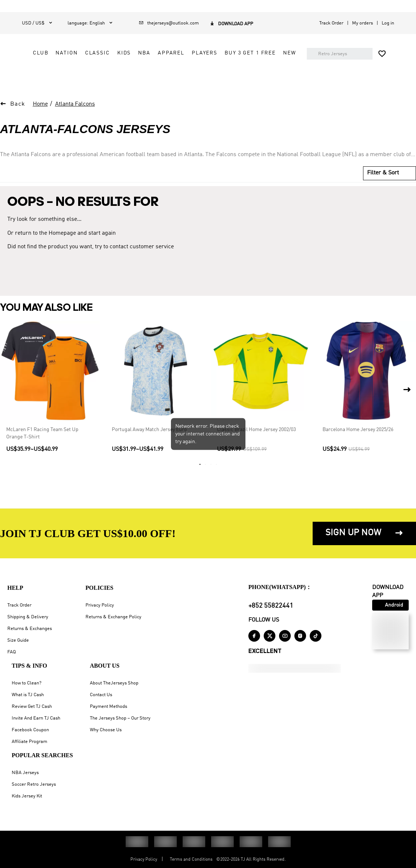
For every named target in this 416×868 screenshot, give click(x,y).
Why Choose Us (106, 730)
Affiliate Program (29, 742)
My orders (362, 23)
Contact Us (101, 695)
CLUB (182, 53)
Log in (388, 23)
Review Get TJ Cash (32, 707)
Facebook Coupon (30, 730)
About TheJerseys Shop (114, 683)
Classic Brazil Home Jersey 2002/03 (256, 449)
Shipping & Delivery (28, 617)
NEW (181, 86)
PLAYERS (221, 69)
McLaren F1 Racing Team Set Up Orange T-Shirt (42, 452)
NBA (286, 53)
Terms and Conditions (191, 860)
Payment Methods (108, 707)
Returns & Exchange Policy (113, 617)
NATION (209, 53)
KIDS (266, 53)
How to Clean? (26, 683)
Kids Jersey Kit (27, 796)
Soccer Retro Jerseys (34, 784)
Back (18, 124)
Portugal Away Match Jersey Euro (149, 449)
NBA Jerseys (25, 773)
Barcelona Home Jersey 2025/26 (358, 449)
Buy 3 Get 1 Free (267, 69)
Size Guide (18, 640)
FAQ (12, 652)
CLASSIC (239, 53)
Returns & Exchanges (30, 629)
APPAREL (188, 69)
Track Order (331, 23)
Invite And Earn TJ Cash (36, 718)
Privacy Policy (100, 605)
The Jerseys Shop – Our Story (120, 718)
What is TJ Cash (28, 695)
